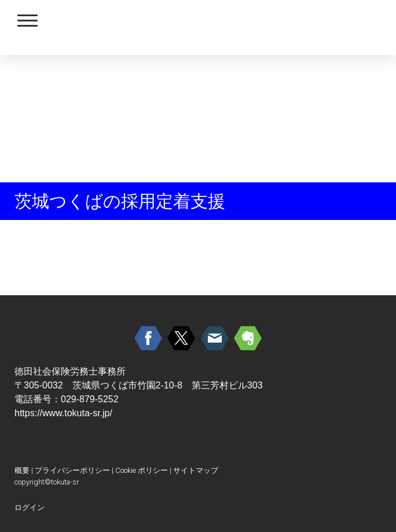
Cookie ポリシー (142, 470)
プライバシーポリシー (72, 470)
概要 (22, 470)
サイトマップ (196, 470)
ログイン (30, 507)
